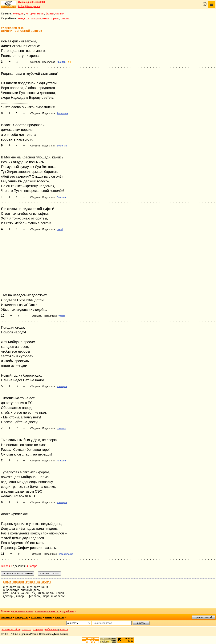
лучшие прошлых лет (47, 611)
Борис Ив (62, 146)
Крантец (61, 62)
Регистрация (33, 6)
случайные (68, 611)
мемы (41, 14)
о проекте (38, 630)
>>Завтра (31, 566)
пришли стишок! (203, 617)
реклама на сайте (10, 630)
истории (31, 14)
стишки (60, 14)
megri (60, 229)
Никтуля (61, 428)
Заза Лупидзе (66, 554)
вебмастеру (51, 630)
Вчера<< (6, 566)
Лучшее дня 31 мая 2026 (32, 2)
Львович (61, 197)
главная (6, 618)
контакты (26, 630)
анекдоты (18, 14)
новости (64, 630)
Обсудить (35, 62)
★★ (70, 62)
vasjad (62, 316)
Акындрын (62, 113)
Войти (21, 6)
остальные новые (23, 611)
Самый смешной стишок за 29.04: (27, 582)
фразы (50, 14)
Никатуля (62, 386)
